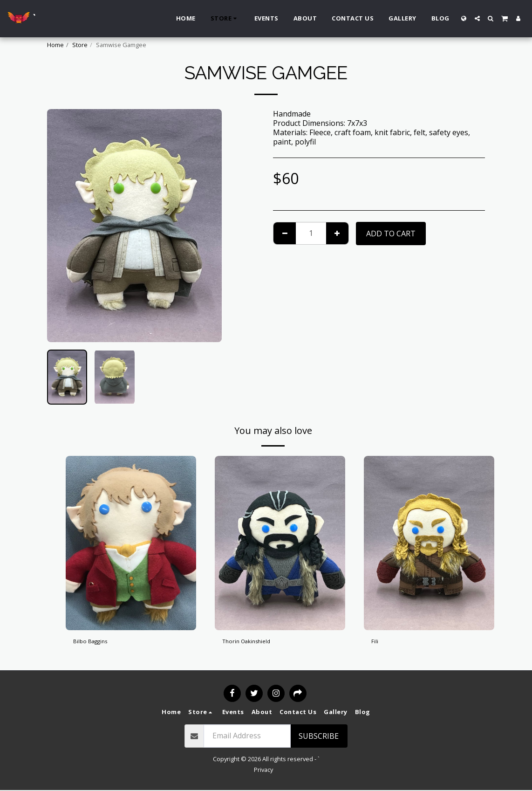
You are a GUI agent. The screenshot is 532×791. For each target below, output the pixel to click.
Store (80, 45)
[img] (131, 543)
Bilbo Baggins (98, 643)
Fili (376, 643)
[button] (477, 18)
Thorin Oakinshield (256, 643)
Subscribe (319, 737)
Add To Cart (391, 234)
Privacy (263, 770)
